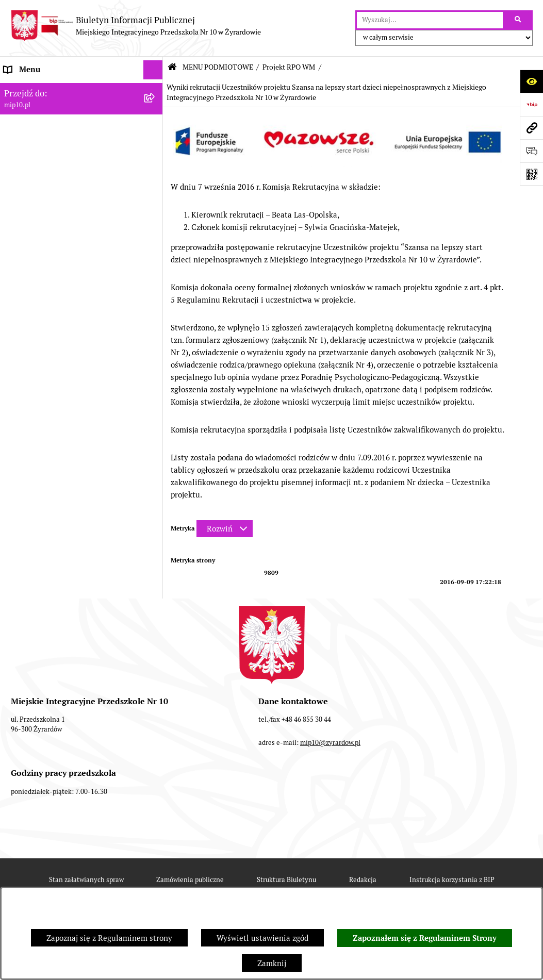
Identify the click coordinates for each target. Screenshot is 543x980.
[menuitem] (81, 134)
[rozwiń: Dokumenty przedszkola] (155, 585)
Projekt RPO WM (289, 67)
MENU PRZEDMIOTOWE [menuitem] (47, 565)
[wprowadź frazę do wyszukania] (430, 20)
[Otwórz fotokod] (531, 174)
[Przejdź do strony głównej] (136, 26)
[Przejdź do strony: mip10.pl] (531, 128)
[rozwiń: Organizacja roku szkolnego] (155, 682)
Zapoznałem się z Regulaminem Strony (425, 938)
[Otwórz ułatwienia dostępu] (531, 81)
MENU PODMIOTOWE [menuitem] (43, 108)
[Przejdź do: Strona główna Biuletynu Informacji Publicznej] (172, 67)
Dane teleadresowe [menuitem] (38, 89)
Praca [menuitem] (14, 603)
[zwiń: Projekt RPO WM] (155, 134)
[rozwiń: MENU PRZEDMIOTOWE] (155, 565)
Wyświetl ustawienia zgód (262, 938)
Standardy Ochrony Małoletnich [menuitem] (60, 759)
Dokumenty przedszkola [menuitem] (46, 584)
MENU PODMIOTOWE (218, 67)
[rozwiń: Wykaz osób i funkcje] (155, 371)
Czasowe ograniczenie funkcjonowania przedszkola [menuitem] (72, 707)
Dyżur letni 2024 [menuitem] (34, 740)
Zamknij (272, 963)
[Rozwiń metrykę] (225, 529)
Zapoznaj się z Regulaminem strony (109, 938)
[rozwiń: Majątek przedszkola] (155, 513)
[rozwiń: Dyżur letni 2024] (155, 741)
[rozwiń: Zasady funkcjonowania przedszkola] (155, 398)
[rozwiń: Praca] (155, 604)
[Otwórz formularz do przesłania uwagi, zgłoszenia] (531, 151)
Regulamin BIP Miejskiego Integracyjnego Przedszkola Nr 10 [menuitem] (63, 648)
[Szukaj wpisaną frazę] (519, 20)
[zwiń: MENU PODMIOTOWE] (155, 109)
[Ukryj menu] (153, 70)
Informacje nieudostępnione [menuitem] (54, 623)
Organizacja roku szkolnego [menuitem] (53, 681)
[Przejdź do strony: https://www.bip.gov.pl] (531, 104)
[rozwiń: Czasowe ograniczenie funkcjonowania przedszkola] (155, 701)
